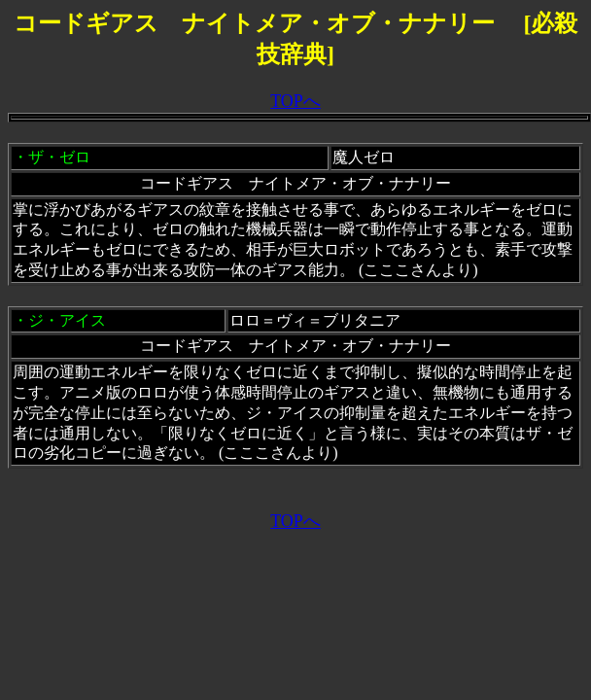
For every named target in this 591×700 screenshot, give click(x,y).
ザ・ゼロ (59, 157)
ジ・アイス (67, 320)
